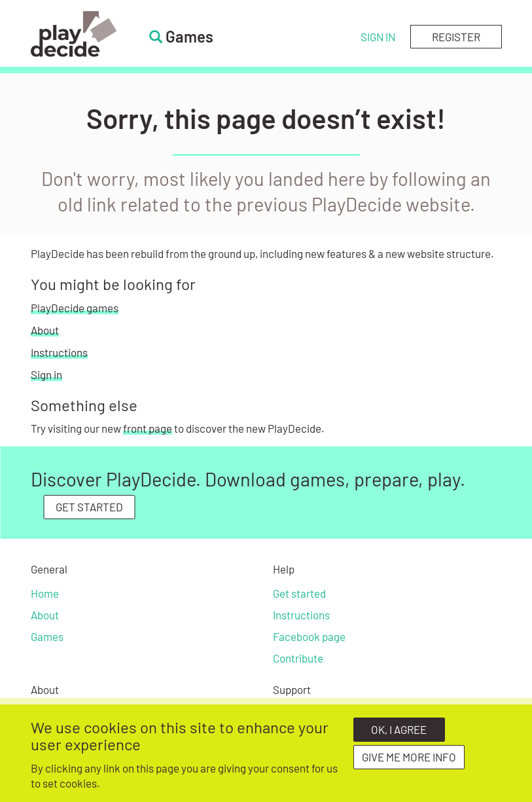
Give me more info (409, 762)
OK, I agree (399, 735)
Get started (299, 593)
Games (47, 636)
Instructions (59, 352)
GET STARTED (89, 507)
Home (45, 593)
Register (456, 37)
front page (148, 428)
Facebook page (309, 636)
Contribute (298, 658)
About (45, 330)
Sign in (378, 37)
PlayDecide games (75, 308)
